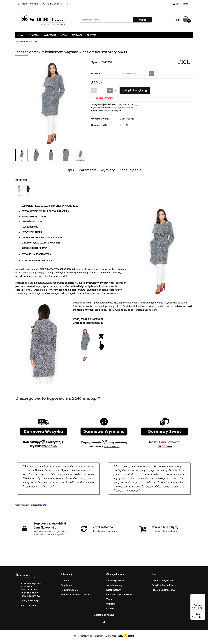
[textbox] (134, 74)
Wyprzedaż (50, 35)
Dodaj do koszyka (135, 91)
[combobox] (137, 74)
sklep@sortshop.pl (30, 600)
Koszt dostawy (113, 590)
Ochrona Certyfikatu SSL (164, 581)
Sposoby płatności (115, 581)
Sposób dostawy (114, 585)
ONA (21, 35)
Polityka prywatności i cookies (76, 595)
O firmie (92, 35)
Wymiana (77, 35)
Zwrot (64, 35)
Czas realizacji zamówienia (120, 595)
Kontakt (110, 609)
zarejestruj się (114, 111)
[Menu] (203, 596)
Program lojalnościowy (104, 104)
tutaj (45, 505)
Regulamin (66, 585)
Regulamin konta (69, 590)
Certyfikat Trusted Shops (164, 585)
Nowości (34, 35)
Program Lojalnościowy (163, 590)
